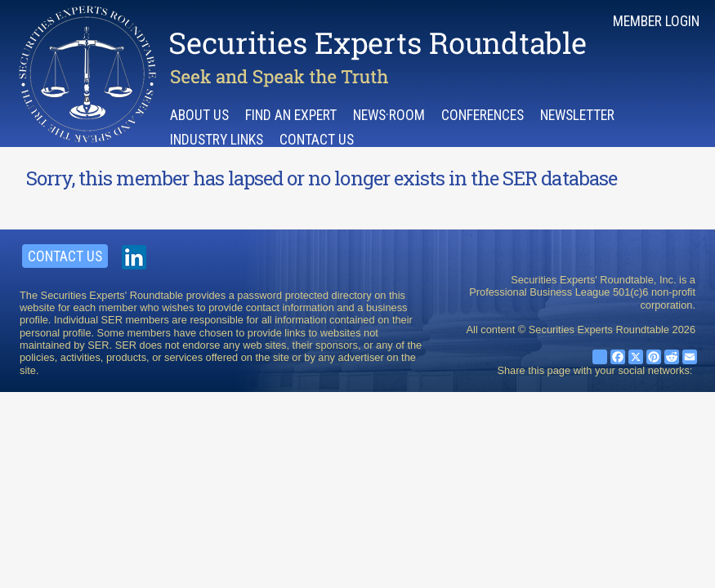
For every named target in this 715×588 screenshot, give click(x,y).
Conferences (483, 115)
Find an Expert (291, 115)
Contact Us (317, 140)
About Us (199, 115)
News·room (389, 115)
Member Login (656, 21)
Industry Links (217, 140)
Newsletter (577, 115)
